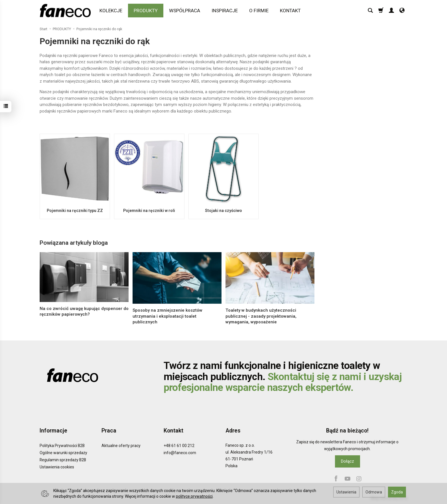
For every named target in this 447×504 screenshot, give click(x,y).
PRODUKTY (146, 11)
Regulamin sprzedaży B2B (63, 460)
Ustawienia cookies (57, 467)
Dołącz (348, 461)
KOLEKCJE (111, 11)
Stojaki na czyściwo (223, 211)
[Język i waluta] (402, 11)
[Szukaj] (370, 11)
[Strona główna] (67, 11)
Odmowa (374, 492)
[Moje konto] (391, 11)
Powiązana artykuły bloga (74, 243)
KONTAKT (290, 11)
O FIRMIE (259, 11)
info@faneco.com (180, 453)
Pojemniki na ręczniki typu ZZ (75, 211)
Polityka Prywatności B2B (62, 446)
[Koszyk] (381, 11)
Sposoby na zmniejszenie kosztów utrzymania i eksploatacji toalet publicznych (167, 316)
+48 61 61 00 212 (179, 446)
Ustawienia (346, 492)
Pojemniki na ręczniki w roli (149, 211)
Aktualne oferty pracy (121, 446)
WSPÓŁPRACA (185, 11)
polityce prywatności (194, 496)
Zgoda (397, 492)
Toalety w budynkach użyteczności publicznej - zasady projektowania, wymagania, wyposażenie (261, 316)
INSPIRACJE (225, 11)
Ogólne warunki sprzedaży (63, 453)
